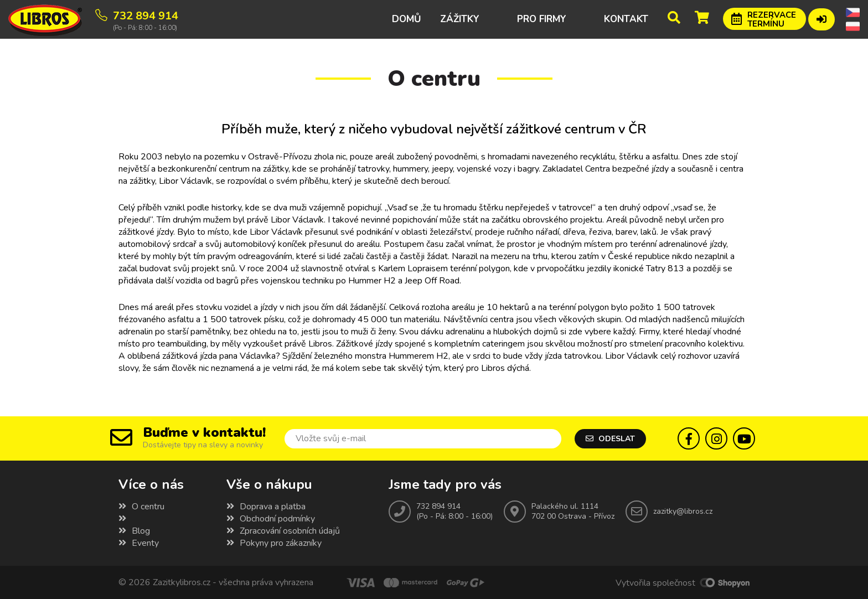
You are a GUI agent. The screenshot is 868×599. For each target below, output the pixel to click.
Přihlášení (821, 18)
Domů (407, 19)
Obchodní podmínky (271, 519)
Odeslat (610, 439)
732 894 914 (438, 506)
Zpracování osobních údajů (283, 531)
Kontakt (626, 19)
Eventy (139, 543)
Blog (134, 531)
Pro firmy (542, 19)
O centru (141, 507)
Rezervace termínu (772, 19)
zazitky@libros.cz (683, 511)
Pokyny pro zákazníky (274, 543)
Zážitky (460, 19)
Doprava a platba (266, 507)
